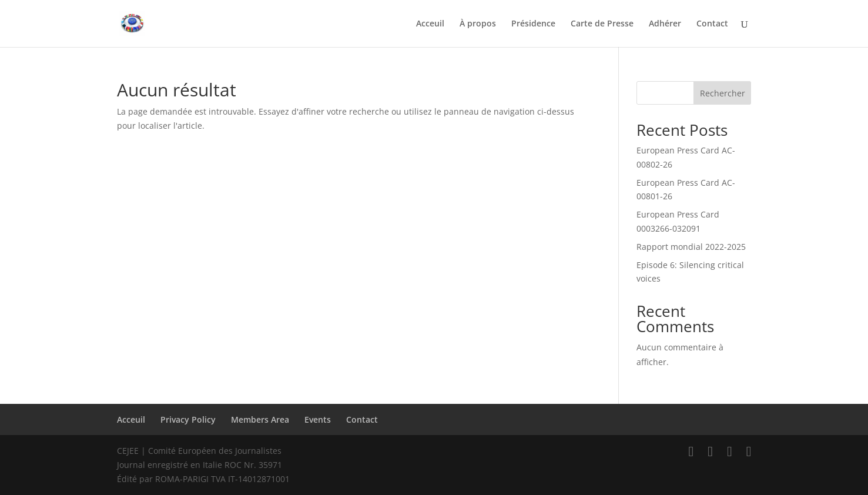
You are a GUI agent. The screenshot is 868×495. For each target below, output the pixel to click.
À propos (478, 24)
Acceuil (430, 24)
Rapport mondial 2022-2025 (691, 247)
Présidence (533, 24)
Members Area (260, 419)
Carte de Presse (602, 24)
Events (318, 419)
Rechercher (723, 93)
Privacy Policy (188, 419)
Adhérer (665, 24)
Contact (712, 24)
